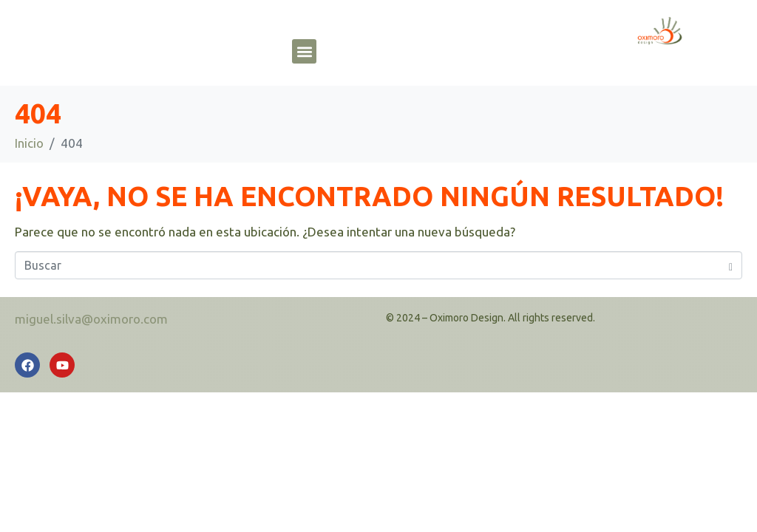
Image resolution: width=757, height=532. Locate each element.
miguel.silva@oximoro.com (91, 319)
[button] (304, 51)
